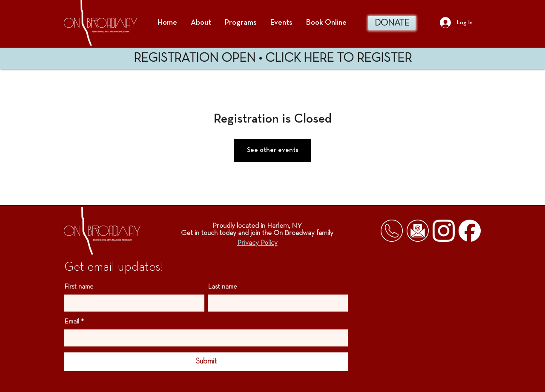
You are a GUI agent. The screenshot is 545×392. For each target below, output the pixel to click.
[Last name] (275, 303)
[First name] (132, 303)
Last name (222, 287)
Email (74, 322)
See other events (273, 150)
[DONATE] (392, 23)
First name (79, 287)
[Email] (204, 338)
